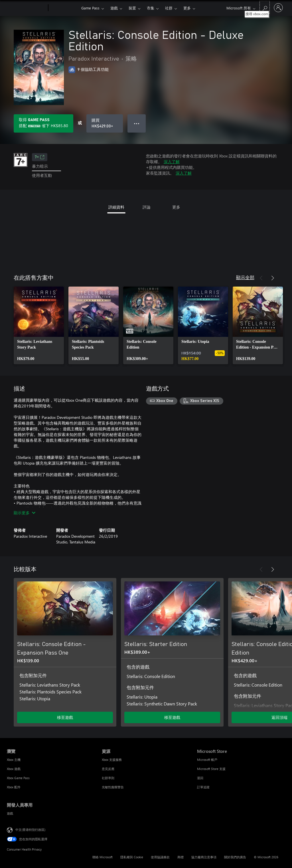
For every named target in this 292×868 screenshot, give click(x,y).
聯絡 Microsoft (103, 857)
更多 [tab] (176, 207)
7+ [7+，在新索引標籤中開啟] (40, 157)
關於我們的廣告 (235, 857)
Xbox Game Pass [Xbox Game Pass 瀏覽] (18, 778)
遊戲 (114, 8)
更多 (187, 8)
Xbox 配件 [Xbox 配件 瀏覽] (14, 787)
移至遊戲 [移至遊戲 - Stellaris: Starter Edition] (172, 717)
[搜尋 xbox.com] (265, 7)
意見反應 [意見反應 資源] (108, 769)
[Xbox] (64, 8)
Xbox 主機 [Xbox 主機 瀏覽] (14, 760)
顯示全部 (245, 277)
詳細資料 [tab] (116, 207)
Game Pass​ (90, 8)
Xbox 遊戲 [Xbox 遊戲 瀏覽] (14, 769)
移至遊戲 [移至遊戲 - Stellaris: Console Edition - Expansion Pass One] (65, 717)
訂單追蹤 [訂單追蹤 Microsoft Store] (203, 787)
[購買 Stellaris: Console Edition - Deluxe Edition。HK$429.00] (105, 123)
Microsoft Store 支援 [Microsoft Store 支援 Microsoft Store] (211, 769)
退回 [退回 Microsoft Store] (200, 778)
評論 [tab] (147, 207)
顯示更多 (25, 513)
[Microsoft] (26, 8)
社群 (169, 8)
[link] (39, 325)
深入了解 (172, 162)
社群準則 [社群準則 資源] (108, 778)
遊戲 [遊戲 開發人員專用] (10, 813)
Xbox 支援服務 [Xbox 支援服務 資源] (112, 760)
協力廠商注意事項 (204, 857)
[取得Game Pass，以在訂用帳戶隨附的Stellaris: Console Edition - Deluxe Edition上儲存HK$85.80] (43, 123)
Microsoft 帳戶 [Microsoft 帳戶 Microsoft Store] (207, 760)
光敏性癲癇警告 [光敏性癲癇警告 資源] (113, 787)
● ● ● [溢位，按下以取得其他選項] (137, 123)
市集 (151, 8)
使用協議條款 (160, 857)
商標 (181, 857)
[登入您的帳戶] (278, 8)
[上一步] (261, 278)
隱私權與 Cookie (132, 857)
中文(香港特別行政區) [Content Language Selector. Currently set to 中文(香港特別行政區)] (30, 829)
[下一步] (273, 278)
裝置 (132, 8)
